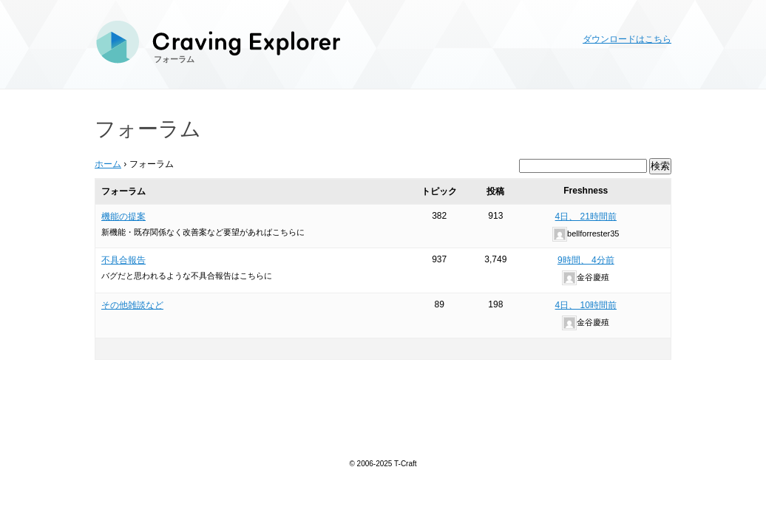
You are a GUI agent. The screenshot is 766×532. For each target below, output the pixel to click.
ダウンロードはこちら (627, 39)
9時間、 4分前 (586, 260)
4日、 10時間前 (586, 305)
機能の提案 (123, 216)
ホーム (108, 164)
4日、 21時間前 (586, 216)
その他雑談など (132, 305)
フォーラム (174, 59)
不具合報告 (123, 260)
